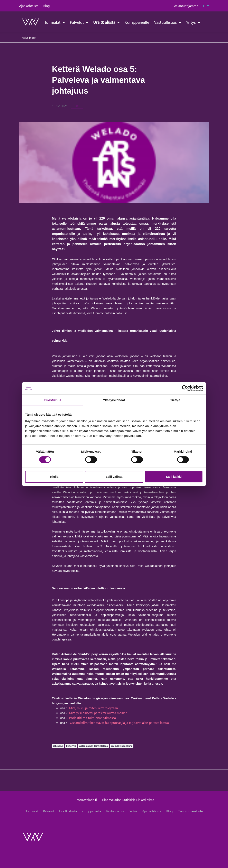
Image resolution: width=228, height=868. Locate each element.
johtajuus (58, 746)
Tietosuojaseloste (191, 811)
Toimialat (53, 22)
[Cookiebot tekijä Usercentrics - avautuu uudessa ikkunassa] (185, 388)
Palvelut (77, 22)
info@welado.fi (86, 800)
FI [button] (205, 6)
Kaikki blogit (29, 38)
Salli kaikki (174, 477)
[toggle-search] (204, 22)
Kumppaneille (137, 22)
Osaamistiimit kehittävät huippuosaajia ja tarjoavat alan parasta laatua (119, 723)
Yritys (191, 22)
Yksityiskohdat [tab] (114, 400)
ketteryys (71, 746)
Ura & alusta (105, 22)
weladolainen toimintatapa (93, 746)
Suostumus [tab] (53, 400)
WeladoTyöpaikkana (122, 746)
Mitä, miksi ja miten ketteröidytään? (94, 708)
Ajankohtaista (29, 6)
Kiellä (54, 477)
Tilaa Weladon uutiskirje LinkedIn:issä (128, 800)
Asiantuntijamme (186, 6)
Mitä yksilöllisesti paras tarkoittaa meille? (98, 713)
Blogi (47, 6)
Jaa (77, 106)
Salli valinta (114, 477)
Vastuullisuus (166, 22)
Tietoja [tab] (175, 400)
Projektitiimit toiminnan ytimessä (92, 718)
